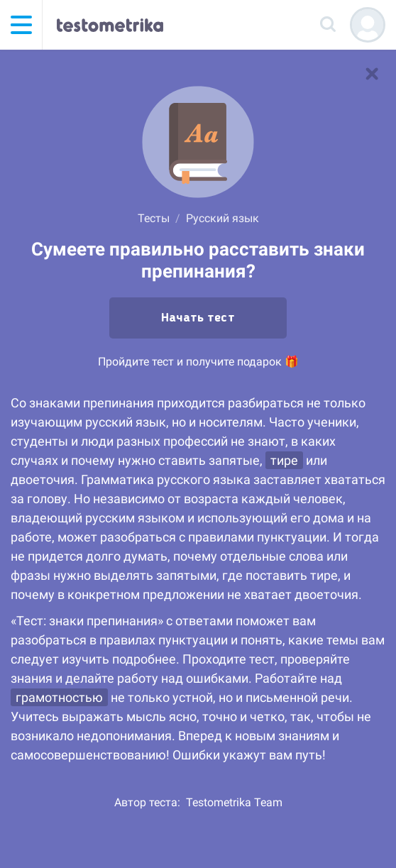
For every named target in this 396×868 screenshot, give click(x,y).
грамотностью (59, 697)
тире (284, 460)
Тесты (154, 218)
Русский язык (222, 218)
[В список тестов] (372, 74)
